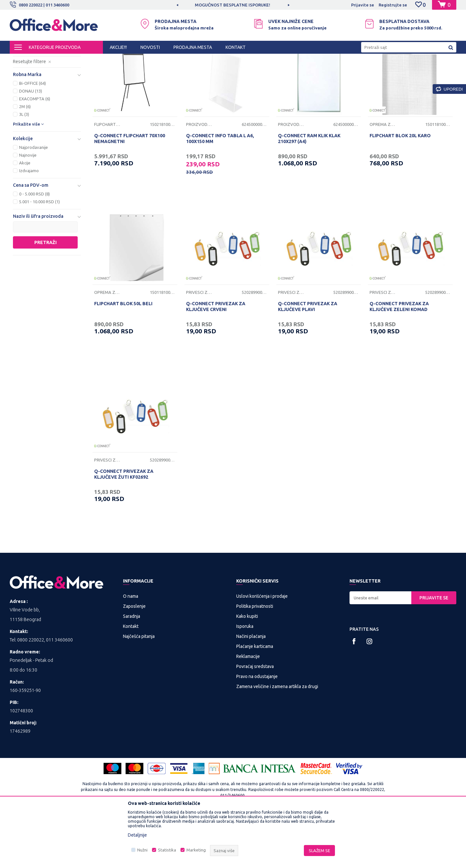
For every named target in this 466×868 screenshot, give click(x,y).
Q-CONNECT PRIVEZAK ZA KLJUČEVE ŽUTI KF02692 (124, 528)
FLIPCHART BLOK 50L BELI (123, 357)
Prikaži (380, 71)
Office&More (22, 60)
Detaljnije (137, 835)
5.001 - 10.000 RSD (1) (39, 255)
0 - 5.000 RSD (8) (34, 248)
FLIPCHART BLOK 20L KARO (400, 189)
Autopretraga (282, 71)
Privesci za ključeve (39, 100)
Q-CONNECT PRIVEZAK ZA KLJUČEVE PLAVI (308, 360)
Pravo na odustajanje (257, 730)
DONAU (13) (31, 145)
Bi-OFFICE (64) (33, 137)
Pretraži (45, 296)
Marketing (196, 850)
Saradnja (132, 670)
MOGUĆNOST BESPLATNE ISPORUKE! (233, 5)
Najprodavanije (33, 201)
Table (23, 85)
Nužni (142, 850)
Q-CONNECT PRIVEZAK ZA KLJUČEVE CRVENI (216, 360)
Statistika (167, 850)
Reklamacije (248, 710)
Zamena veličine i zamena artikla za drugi (277, 740)
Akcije (25, 217)
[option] (233, 5)
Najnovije (28, 209)
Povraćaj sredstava (255, 720)
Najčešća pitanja (139, 690)
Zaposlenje (134, 660)
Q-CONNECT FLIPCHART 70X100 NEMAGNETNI (130, 192)
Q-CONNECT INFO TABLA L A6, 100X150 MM (220, 192)
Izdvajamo (29, 224)
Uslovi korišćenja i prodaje (262, 650)
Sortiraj (315, 71)
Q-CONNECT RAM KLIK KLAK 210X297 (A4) (309, 192)
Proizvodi (48, 60)
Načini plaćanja (251, 690)
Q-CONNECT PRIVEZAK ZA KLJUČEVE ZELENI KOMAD (399, 360)
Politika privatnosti (255, 660)
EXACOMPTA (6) (35, 152)
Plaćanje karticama (255, 700)
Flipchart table (107, 178)
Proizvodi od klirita (39, 93)
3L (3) (24, 168)
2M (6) (25, 160)
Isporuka (245, 680)
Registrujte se (393, 5)
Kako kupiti (247, 670)
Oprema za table (383, 178)
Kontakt (131, 680)
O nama (131, 650)
